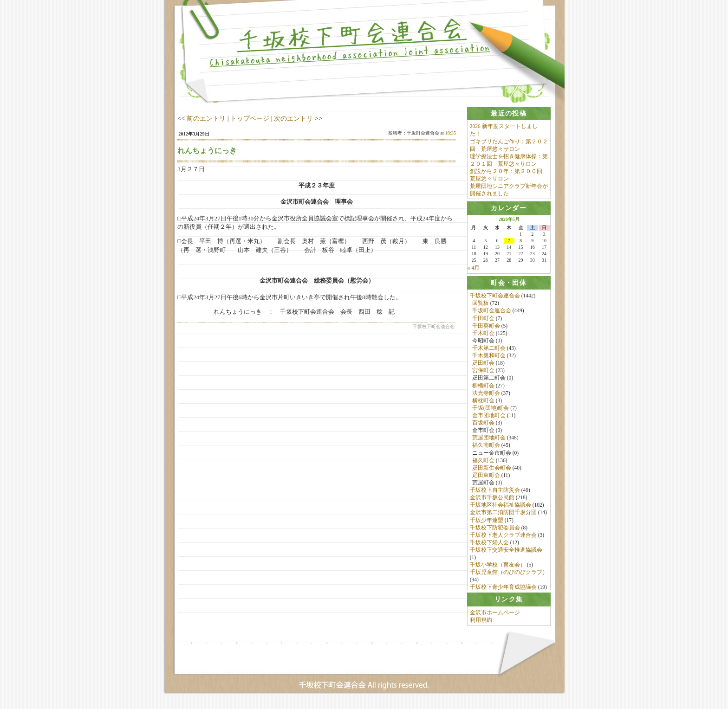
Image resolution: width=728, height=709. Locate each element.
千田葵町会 (486, 328)
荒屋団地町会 (489, 439)
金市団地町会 (489, 417)
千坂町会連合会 (492, 312)
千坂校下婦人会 (489, 544)
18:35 (451, 133)
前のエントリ (206, 118)
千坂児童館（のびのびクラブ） (509, 574)
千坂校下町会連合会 (495, 297)
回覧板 (481, 305)
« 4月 (474, 269)
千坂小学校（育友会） (498, 567)
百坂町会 (483, 425)
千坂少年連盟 (487, 522)
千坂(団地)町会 (491, 410)
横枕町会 (483, 402)
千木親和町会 (489, 357)
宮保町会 (483, 372)
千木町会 (483, 335)
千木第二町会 (489, 350)
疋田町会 (483, 365)
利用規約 (481, 625)
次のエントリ (293, 118)
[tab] (509, 113)
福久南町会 (486, 447)
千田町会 (483, 320)
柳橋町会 (483, 387)
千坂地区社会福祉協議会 (500, 507)
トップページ (250, 118)
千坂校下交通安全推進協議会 (506, 552)
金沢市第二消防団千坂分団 (503, 514)
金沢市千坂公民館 (492, 499)
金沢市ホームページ (495, 618)
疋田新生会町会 (492, 470)
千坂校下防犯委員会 (495, 529)
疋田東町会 (486, 477)
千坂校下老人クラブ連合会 (503, 537)
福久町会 (483, 462)
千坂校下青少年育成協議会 (503, 589)
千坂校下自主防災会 (495, 492)
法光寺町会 (486, 395)
